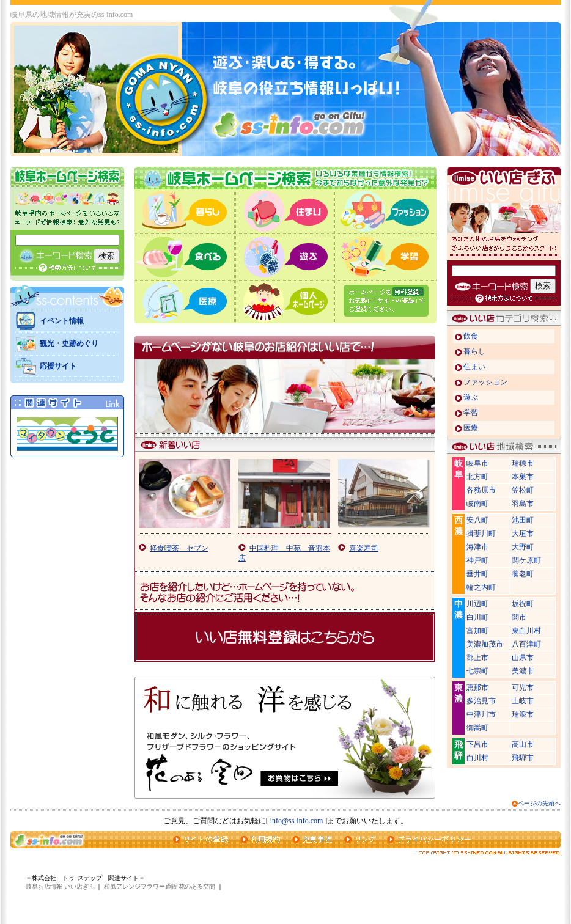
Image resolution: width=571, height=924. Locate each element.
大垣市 (523, 533)
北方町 (477, 477)
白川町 (477, 617)
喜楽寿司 (364, 548)
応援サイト (58, 366)
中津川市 (481, 714)
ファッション (485, 382)
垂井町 (477, 574)
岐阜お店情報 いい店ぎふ (60, 886)
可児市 (523, 687)
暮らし (474, 351)
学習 (471, 413)
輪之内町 (481, 587)
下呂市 (477, 744)
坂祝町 (523, 604)
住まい (474, 367)
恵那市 (477, 687)
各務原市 (481, 490)
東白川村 (526, 631)
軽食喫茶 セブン (179, 548)
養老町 (523, 574)
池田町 (523, 520)
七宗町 (477, 671)
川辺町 (477, 604)
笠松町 (523, 490)
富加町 (477, 631)
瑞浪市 (523, 714)
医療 (471, 428)
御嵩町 (477, 728)
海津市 (477, 547)
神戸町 (477, 560)
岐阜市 (477, 463)
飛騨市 (523, 758)
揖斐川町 (481, 533)
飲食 (471, 336)
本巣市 (523, 477)
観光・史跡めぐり (69, 343)
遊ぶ (471, 397)
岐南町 (477, 504)
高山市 (523, 744)
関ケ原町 (526, 560)
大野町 (523, 547)
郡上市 (477, 658)
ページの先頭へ (539, 803)
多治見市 (481, 701)
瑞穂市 (523, 463)
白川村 (477, 758)
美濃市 (523, 671)
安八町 (477, 520)
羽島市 (523, 504)
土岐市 (523, 701)
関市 (519, 617)
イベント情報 (62, 321)
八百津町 (526, 644)
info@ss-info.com (297, 821)
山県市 (523, 658)
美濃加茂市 (485, 644)
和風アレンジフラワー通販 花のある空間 (160, 886)
